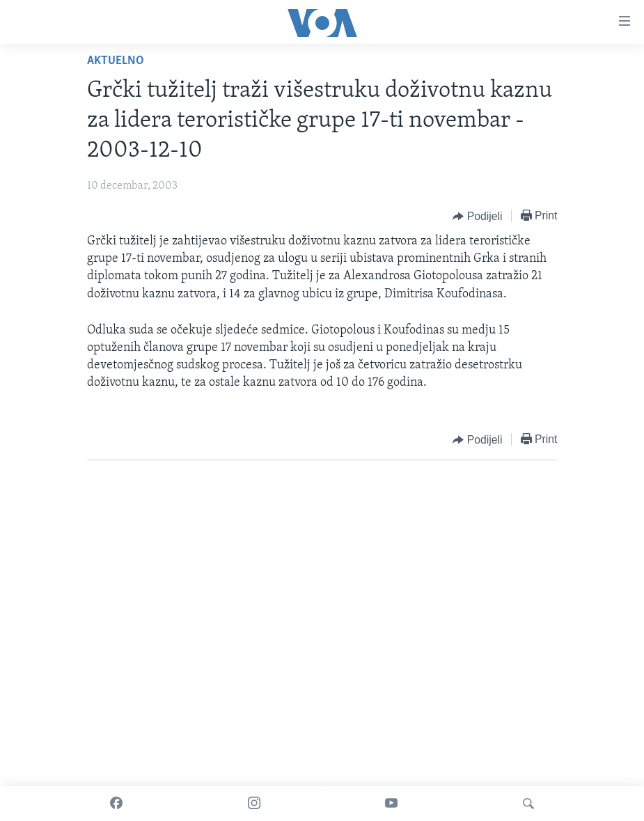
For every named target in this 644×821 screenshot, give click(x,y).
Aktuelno (116, 61)
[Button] (477, 217)
